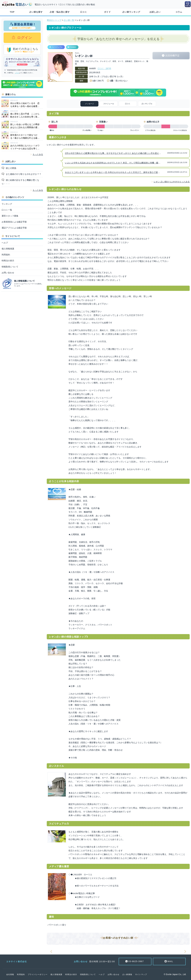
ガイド (107, 12)
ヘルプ (5, 243)
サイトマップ (141, 974)
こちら (17, 73)
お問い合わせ (8, 273)
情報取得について (10, 267)
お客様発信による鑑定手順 (14, 222)
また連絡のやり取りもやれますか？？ (23, 174)
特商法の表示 (8, 261)
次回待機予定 (172, 56)
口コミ (84, 12)
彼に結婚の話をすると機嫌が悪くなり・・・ (20, 182)
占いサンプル (147, 104)
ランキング (7, 204)
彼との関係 (11, 168)
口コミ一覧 (7, 210)
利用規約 (6, 255)
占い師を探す (36, 12)
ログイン (24, 38)
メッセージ (89, 104)
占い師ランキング (131, 12)
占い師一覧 (69, 20)
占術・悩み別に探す (60, 12)
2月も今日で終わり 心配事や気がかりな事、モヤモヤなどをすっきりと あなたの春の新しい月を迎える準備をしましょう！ (122, 153)
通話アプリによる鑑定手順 (14, 228)
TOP (12, 12)
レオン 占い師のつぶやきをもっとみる (172, 182)
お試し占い (155, 12)
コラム (179, 12)
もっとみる (38, 154)
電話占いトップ (54, 20)
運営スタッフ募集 (10, 216)
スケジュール (109, 104)
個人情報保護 (8, 249)
